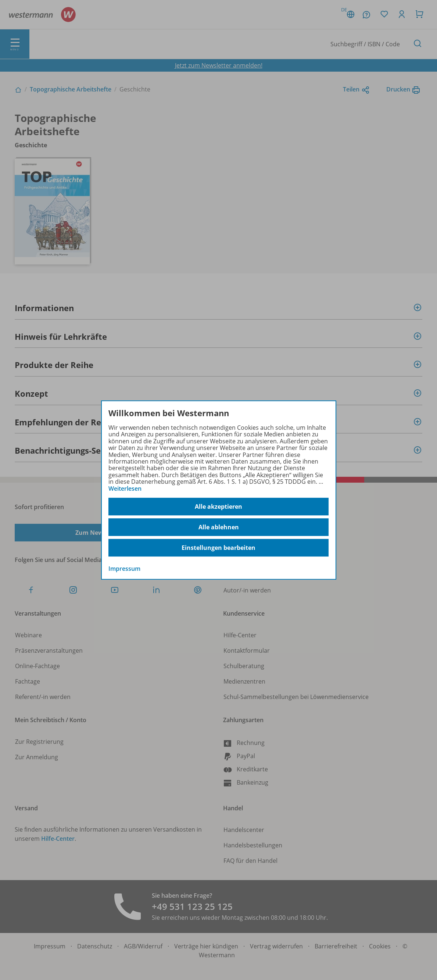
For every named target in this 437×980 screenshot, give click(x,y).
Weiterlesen (125, 489)
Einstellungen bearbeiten (218, 548)
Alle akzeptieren (218, 507)
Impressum (124, 569)
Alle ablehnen (219, 527)
